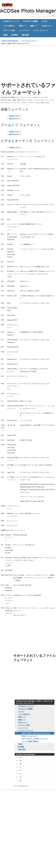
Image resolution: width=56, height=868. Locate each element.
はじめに (45, 21)
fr (20, 767)
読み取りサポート (15, 116)
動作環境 (15, 35)
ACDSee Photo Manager (7, 6)
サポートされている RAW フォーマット (35, 739)
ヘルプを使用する (9, 26)
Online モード (47, 26)
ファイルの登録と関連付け (30, 741)
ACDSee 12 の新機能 (30, 21)
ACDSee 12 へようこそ (11, 21)
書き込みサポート (15, 119)
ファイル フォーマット (41, 30)
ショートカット (24, 30)
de (20, 757)
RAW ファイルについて (29, 736)
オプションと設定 (9, 30)
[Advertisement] (23, 64)
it (20, 770)
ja (20, 773)
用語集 (5, 35)
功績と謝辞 (25, 35)
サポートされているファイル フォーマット (36, 733)
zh (20, 780)
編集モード (34, 26)
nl (20, 777)
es (20, 764)
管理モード (23, 26)
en (20, 760)
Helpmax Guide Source (23, 786)
